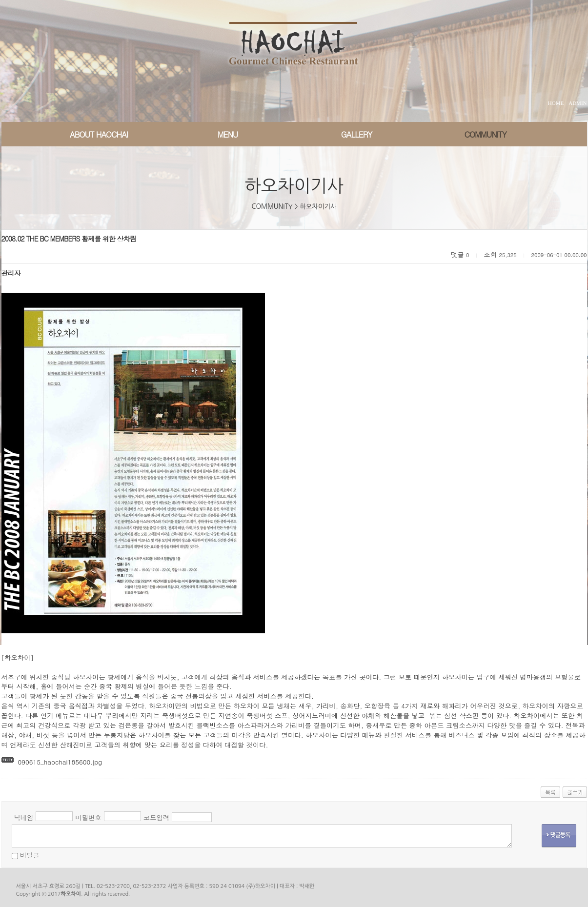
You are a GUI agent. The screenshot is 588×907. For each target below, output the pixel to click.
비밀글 (30, 855)
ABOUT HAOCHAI (99, 134)
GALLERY (356, 134)
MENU (228, 134)
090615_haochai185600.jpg (60, 762)
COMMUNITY (485, 134)
